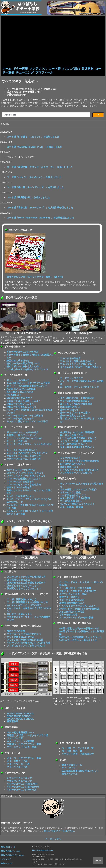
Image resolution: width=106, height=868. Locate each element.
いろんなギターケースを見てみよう (77, 606)
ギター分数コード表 (17, 761)
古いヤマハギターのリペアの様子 (24, 606)
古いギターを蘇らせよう (19, 614)
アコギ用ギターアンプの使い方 (76, 473)
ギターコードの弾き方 (18, 381)
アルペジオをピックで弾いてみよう (78, 365)
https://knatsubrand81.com (43, 851)
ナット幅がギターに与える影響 (75, 588)
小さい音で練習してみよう (74, 444)
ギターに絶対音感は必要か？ (75, 401)
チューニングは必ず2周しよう (22, 450)
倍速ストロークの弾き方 (19, 488)
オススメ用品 (71, 69)
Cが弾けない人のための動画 (21, 389)
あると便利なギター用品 (72, 612)
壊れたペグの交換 (16, 631)
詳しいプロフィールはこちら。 (60, 831)
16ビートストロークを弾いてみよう (25, 473)
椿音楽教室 (13, 722)
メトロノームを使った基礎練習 (76, 442)
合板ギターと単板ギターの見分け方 (77, 591)
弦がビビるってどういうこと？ (23, 586)
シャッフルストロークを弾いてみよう (26, 476)
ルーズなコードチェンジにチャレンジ (79, 387)
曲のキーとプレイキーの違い (75, 413)
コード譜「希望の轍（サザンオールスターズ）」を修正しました (40, 167)
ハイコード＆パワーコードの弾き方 (25, 416)
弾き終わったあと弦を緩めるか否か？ (26, 583)
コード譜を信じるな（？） (74, 496)
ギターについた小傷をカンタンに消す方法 (29, 643)
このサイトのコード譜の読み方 (78, 754)
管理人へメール (6, 864)
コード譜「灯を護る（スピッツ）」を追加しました (33, 137)
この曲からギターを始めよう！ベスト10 (27, 370)
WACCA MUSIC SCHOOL (20, 719)
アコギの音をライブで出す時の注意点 (79, 461)
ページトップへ (53, 839)
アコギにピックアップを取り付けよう (26, 646)
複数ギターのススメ (69, 597)
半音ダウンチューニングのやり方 (24, 456)
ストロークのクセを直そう (20, 482)
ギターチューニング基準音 (21, 742)
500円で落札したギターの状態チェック (79, 629)
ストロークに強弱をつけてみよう (24, 479)
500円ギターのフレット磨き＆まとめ (78, 641)
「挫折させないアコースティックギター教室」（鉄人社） (34, 277)
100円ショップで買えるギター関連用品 (79, 609)
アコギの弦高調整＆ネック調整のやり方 (27, 603)
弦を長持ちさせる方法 (18, 580)
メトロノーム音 (15, 739)
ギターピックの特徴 (70, 493)
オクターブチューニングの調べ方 (24, 459)
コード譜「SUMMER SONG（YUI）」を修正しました (35, 147)
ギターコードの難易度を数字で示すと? (27, 386)
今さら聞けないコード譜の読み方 (77, 398)
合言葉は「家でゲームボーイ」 (23, 436)
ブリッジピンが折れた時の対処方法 (25, 640)
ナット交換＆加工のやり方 (21, 637)
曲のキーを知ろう (69, 410)
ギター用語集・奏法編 (71, 507)
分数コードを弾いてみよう (20, 404)
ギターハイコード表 (17, 767)
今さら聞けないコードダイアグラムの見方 (28, 384)
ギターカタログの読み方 (72, 600)
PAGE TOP (98, 861)
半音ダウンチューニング (19, 781)
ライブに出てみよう (70, 458)
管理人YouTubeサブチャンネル (12, 856)
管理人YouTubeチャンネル (11, 851)
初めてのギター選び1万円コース (23, 364)
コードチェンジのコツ (71, 378)
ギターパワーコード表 (18, 764)
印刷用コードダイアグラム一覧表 (24, 745)
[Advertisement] (53, 42)
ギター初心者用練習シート (21, 733)
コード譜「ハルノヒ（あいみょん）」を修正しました (34, 177)
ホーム (7, 69)
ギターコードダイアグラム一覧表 (24, 758)
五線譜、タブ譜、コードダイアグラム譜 (27, 736)
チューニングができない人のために (25, 439)
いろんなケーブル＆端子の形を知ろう (79, 470)
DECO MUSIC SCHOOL (19, 716)
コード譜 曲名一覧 (72, 751)
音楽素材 (88, 69)
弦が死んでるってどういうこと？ (24, 589)
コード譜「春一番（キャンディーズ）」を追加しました (35, 188)
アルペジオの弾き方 (70, 359)
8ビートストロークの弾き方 (21, 470)
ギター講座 (20, 69)
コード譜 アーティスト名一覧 (78, 748)
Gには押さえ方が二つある (20, 392)
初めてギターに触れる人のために (24, 367)
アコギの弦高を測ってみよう (22, 600)
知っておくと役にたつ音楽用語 (76, 404)
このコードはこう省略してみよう (24, 401)
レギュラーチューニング (19, 778)
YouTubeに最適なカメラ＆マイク (77, 505)
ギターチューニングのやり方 (22, 790)
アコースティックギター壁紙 (22, 747)
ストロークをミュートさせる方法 (24, 485)
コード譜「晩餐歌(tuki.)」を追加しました (28, 198)
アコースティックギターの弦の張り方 (26, 577)
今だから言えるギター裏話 (73, 594)
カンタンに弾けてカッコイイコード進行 (27, 422)
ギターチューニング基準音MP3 (23, 787)
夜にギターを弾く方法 (71, 436)
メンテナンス (38, 69)
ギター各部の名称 (68, 615)
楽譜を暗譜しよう (69, 467)
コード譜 (55, 69)
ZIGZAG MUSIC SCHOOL (20, 714)
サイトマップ (68, 768)
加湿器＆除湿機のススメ (72, 603)
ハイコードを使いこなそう (20, 419)
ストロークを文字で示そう (20, 497)
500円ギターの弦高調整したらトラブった (80, 638)
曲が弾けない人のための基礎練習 (77, 433)
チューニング (25, 73)
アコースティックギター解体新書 (76, 618)
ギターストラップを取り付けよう (24, 634)
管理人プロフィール (72, 765)
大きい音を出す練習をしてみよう (77, 447)
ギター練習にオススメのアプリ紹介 (78, 490)
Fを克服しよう (14, 395)
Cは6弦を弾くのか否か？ (19, 398)
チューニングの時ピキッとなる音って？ (27, 453)
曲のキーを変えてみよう (73, 416)
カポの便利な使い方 (70, 407)
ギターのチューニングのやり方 (23, 352)
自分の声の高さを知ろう (73, 464)
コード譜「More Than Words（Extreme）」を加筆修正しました (40, 218)
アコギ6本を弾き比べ (71, 502)
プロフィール (44, 73)
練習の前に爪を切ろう (18, 361)
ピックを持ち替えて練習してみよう (78, 439)
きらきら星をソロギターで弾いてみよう (81, 368)
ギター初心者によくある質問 (75, 499)
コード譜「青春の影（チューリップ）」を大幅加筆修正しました (40, 208)
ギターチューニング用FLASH (22, 784)
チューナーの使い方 (17, 442)
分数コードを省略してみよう (21, 407)
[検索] (46, 115)
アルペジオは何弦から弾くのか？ (77, 362)
